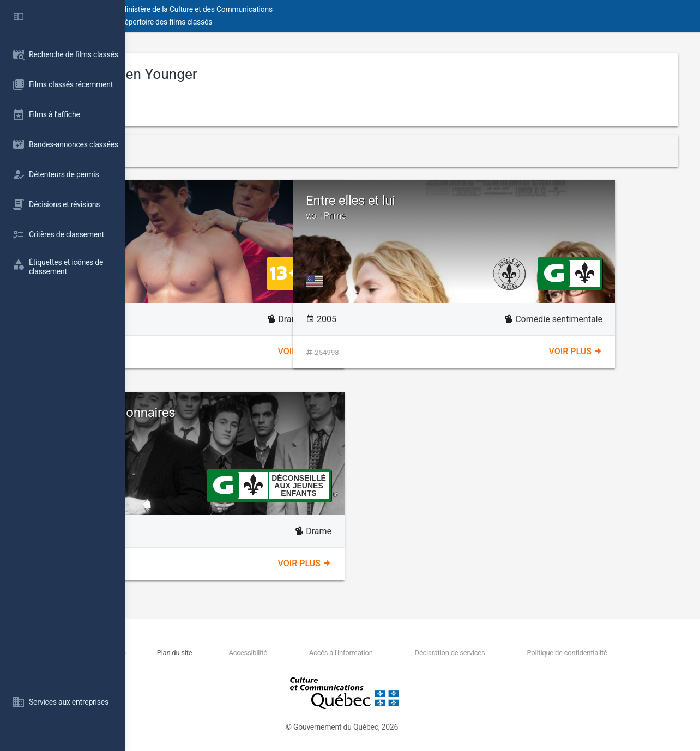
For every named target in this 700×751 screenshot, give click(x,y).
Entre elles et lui (548, 207)
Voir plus (367, 351)
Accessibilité (321, 653)
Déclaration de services (482, 653)
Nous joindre (219, 653)
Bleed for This (200, 201)
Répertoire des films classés (291, 22)
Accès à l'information (393, 653)
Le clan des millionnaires (277, 419)
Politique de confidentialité (579, 653)
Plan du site (267, 653)
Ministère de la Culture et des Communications (322, 9)
